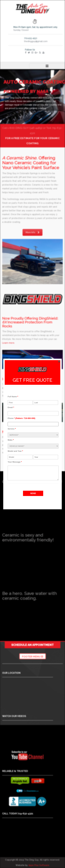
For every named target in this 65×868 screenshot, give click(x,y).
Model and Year (15, 451)
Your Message (15, 462)
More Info (32, 232)
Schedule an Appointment (33, 645)
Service (12, 429)
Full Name (13, 397)
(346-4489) (36, 128)
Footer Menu (33, 657)
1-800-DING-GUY (18, 128)
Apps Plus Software (39, 865)
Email (11, 407)
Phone (21, 418)
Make (11, 440)
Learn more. (9, 343)
